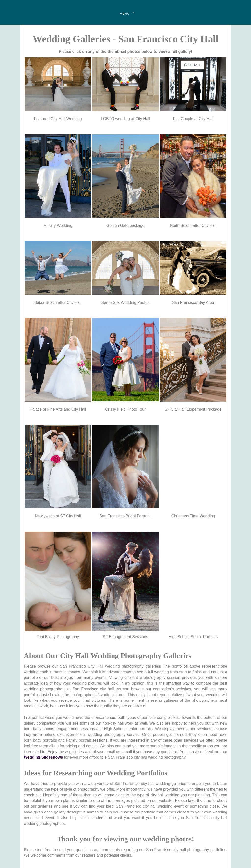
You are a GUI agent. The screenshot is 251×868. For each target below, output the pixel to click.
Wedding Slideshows (43, 757)
